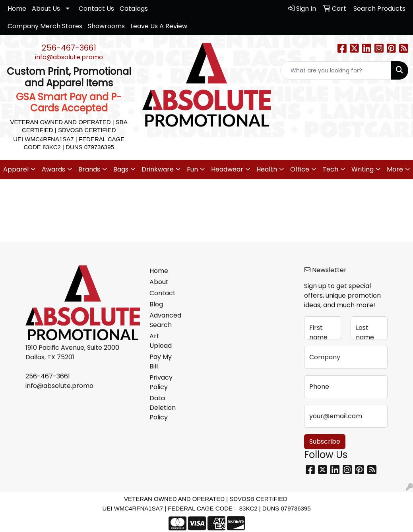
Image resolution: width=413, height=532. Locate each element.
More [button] (395, 169)
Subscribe (325, 441)
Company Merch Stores (45, 26)
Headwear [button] (227, 169)
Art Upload (161, 341)
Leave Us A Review (159, 26)
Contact (163, 293)
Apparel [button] (16, 169)
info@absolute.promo (69, 57)
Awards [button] (53, 169)
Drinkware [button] (158, 169)
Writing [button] (363, 169)
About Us (46, 9)
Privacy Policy (161, 382)
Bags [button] (121, 169)
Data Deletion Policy (163, 408)
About (159, 282)
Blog (156, 304)
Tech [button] (330, 169)
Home (17, 9)
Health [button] (267, 169)
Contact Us (96, 9)
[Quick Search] (336, 70)
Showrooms (106, 26)
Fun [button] (192, 169)
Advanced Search (164, 320)
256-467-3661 (69, 48)
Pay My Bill (161, 361)
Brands (89, 169)
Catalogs (134, 9)
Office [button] (300, 169)
